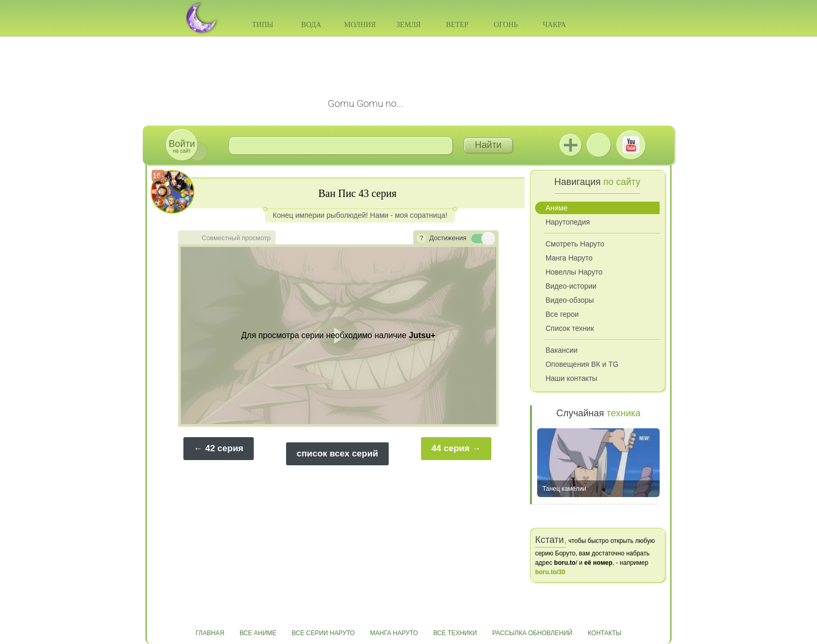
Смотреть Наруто (575, 244)
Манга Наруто (569, 258)
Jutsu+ (571, 145)
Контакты (605, 633)
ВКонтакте (599, 145)
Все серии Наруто (323, 633)
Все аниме (258, 633)
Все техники (455, 633)
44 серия (450, 448)
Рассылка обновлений (533, 633)
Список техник (570, 328)
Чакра (555, 25)
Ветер (457, 25)
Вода (311, 25)
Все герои (562, 314)
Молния (360, 25)
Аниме (556, 208)
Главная (210, 633)
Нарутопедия (568, 222)
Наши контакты (571, 378)
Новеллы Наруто (574, 272)
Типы (262, 25)
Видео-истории (571, 286)
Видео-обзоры (570, 300)
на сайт (182, 146)
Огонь (506, 25)
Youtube (631, 145)
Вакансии (562, 350)
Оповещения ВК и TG (582, 364)
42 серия (224, 448)
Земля (409, 25)
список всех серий (337, 454)
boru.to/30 (550, 572)
